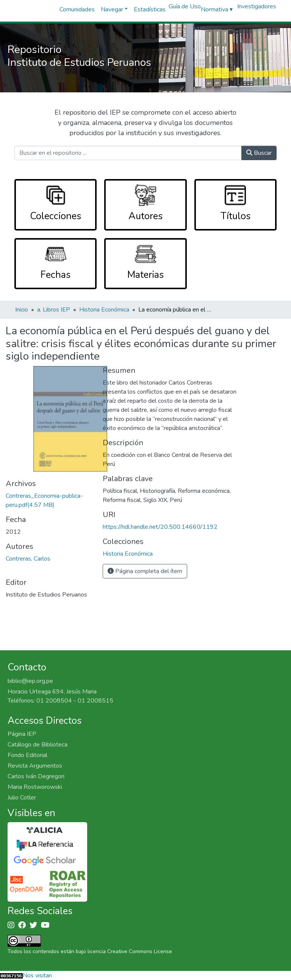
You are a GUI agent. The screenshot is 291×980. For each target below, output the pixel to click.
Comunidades (77, 9)
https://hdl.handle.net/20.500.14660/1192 (160, 527)
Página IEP (22, 734)
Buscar (259, 153)
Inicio (22, 310)
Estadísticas (150, 9)
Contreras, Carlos (28, 559)
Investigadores (257, 6)
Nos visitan (37, 975)
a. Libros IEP (54, 310)
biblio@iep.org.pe (30, 681)
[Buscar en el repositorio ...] (128, 153)
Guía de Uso (185, 6)
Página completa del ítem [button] (145, 571)
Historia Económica (104, 310)
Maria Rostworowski (35, 787)
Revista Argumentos (35, 766)
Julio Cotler (22, 798)
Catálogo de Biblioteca (38, 745)
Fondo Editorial (27, 755)
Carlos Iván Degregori (36, 776)
